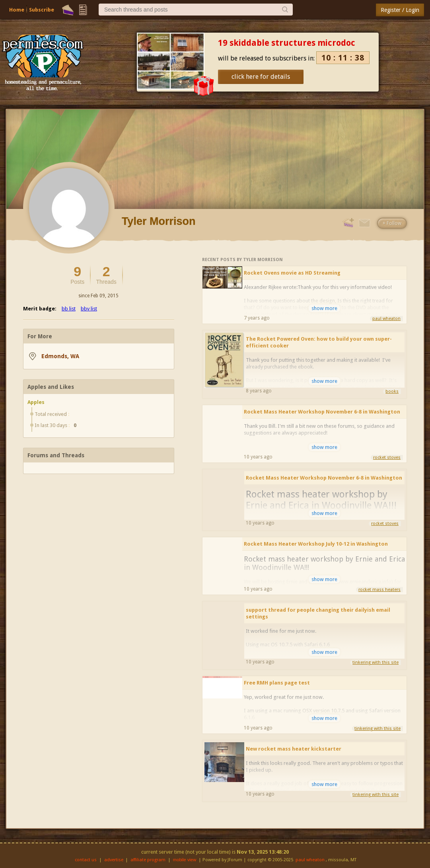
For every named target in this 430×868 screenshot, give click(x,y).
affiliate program (148, 860)
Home (17, 10)
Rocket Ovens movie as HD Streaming (292, 273)
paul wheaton (386, 319)
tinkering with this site (376, 662)
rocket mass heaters (379, 590)
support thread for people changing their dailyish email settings (318, 613)
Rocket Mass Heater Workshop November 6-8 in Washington (322, 412)
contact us (86, 860)
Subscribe (42, 10)
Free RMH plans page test (277, 683)
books (392, 391)
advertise (114, 860)
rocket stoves (387, 457)
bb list (69, 309)
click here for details (261, 77)
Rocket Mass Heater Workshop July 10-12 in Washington (316, 544)
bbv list (89, 309)
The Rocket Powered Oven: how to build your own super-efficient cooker (319, 342)
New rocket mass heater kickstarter (294, 749)
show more (324, 308)
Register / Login (400, 10)
